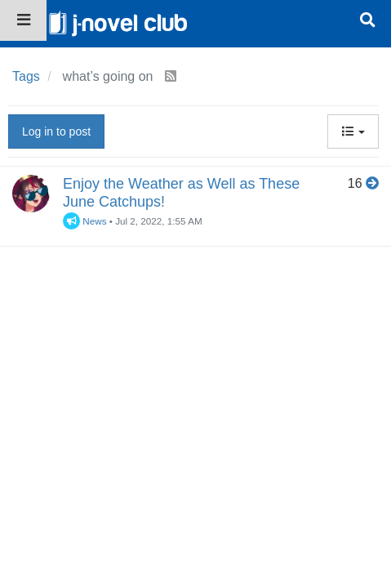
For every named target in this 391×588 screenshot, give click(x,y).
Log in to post (56, 131)
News (85, 221)
